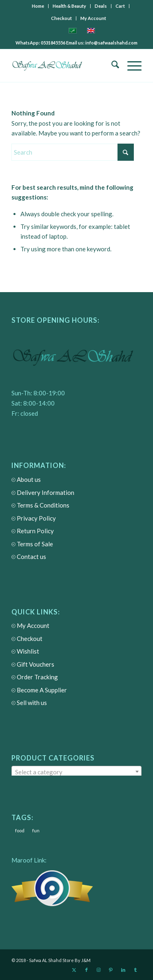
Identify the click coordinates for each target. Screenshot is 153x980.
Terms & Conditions (40, 505)
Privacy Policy (34, 518)
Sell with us (29, 703)
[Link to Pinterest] (111, 970)
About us (26, 480)
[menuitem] (38, 6)
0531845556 (53, 43)
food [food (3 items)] (20, 830)
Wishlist (25, 651)
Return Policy (33, 531)
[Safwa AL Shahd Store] (63, 66)
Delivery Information (43, 493)
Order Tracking (35, 677)
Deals (101, 6)
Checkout (61, 18)
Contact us (29, 557)
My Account (93, 18)
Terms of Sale (32, 544)
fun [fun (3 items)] (36, 830)
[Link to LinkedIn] (123, 970)
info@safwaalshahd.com (111, 43)
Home (38, 6)
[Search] (111, 66)
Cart (120, 6)
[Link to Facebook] (86, 970)
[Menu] (130, 66)
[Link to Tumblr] (135, 970)
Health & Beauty (69, 6)
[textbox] (76, 772)
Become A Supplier (39, 690)
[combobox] (76, 772)
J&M (86, 960)
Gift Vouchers (33, 664)
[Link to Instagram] (99, 970)
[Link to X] (74, 970)
